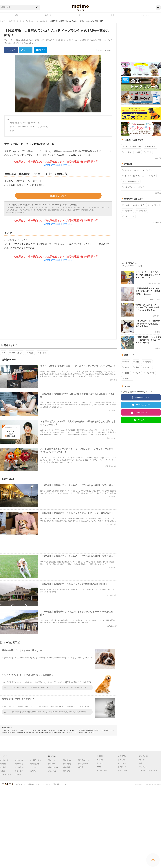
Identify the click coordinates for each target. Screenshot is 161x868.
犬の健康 (3, 764)
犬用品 (2, 771)
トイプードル (123, 767)
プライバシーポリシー (44, 784)
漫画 (113, 15)
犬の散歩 (3, 767)
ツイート (26, 50)
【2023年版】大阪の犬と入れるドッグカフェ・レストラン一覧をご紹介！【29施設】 (42, 205)
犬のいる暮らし (16, 353)
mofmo (80, 8)
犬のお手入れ (35, 764)
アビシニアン (128, 216)
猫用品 (81, 767)
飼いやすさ (127, 378)
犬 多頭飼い (101, 756)
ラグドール (127, 211)
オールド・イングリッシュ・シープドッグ (139, 176)
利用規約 (31, 784)
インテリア (149, 373)
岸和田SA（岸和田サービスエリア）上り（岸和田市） (28, 127)
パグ (138, 152)
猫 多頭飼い (122, 756)
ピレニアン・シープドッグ (133, 187)
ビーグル (127, 152)
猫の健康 (52, 764)
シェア (11, 50)
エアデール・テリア (131, 181)
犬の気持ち (19, 764)
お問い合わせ (21, 784)
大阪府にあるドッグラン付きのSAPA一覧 (23, 123)
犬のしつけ (4, 760)
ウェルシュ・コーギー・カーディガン (137, 170)
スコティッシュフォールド (133, 205)
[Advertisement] (69, 301)
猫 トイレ (100, 763)
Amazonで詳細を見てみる (58, 165)
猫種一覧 (157, 222)
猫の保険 (67, 771)
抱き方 (137, 373)
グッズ (126, 367)
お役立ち (48, 15)
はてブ (41, 50)
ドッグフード (123, 770)
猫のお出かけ (53, 767)
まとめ (11, 131)
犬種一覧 (157, 158)
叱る (136, 367)
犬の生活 (33, 767)
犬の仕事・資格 (6, 774)
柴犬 (141, 763)
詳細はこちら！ (58, 196)
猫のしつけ (52, 760)
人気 (16, 15)
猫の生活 (67, 767)
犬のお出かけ (20, 767)
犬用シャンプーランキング (149, 770)
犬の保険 (33, 771)
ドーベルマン (150, 146)
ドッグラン (43, 353)
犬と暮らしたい (36, 760)
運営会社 (57, 784)
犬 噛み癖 (100, 760)
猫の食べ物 (67, 760)
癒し (80, 15)
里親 (136, 362)
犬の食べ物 (19, 760)
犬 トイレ (143, 760)
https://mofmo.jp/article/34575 (15, 213)
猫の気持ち (67, 764)
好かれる (147, 367)
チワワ (148, 152)
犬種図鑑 (157, 193)
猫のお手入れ (83, 764)
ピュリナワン (144, 756)
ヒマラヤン (142, 211)
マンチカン (153, 205)
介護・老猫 (52, 771)
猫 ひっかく (122, 763)
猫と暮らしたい (84, 760)
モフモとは (66, 784)
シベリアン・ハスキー (131, 146)
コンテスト (145, 15)
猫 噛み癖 (121, 760)
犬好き (30, 353)
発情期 (126, 373)
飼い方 (126, 362)
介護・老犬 (19, 771)
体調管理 (147, 362)
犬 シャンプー (102, 770)
